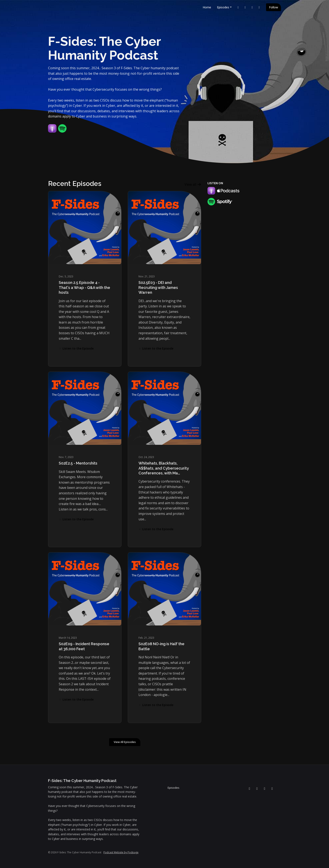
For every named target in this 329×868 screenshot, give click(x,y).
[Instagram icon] (272, 788)
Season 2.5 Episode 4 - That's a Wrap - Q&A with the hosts (84, 287)
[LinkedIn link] (238, 7)
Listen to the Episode (76, 348)
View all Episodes (125, 742)
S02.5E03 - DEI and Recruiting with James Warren (158, 287)
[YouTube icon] (257, 788)
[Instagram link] (259, 7)
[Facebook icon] (265, 788)
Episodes (223, 7)
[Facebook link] (252, 7)
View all (193, 184)
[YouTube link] (245, 7)
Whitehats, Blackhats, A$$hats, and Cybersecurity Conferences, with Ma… (164, 468)
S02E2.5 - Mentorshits (78, 463)
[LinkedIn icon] (249, 788)
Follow (274, 7)
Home (207, 7)
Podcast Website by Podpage (121, 852)
